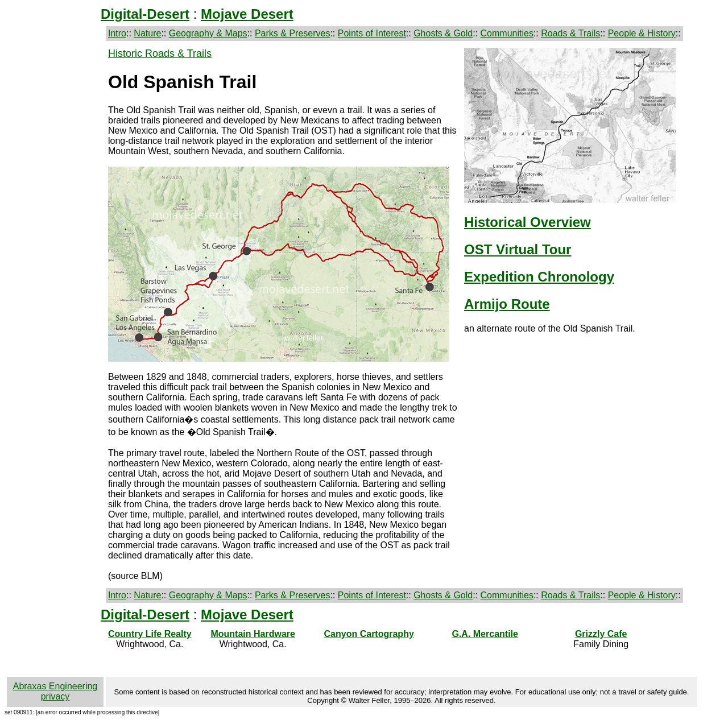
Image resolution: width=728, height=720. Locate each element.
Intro (117, 33)
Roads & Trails (570, 33)
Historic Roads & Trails (160, 53)
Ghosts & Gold (443, 33)
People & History (642, 33)
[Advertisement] (55, 229)
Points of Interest (372, 33)
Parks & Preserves (292, 33)
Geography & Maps (208, 33)
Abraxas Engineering (55, 686)
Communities (507, 33)
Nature (147, 33)
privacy (55, 696)
